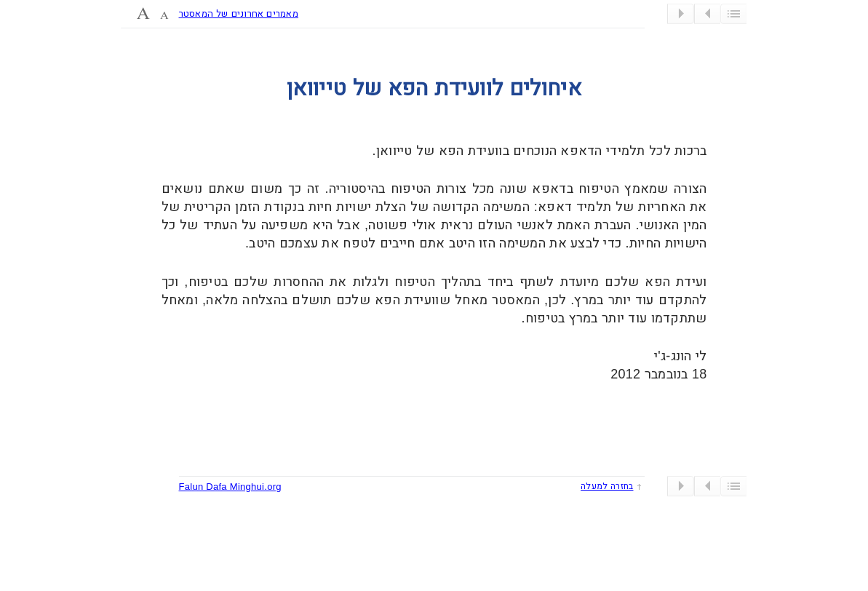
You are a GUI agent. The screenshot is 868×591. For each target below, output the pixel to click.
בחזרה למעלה (607, 486)
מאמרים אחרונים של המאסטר (239, 13)
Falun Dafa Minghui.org (230, 487)
